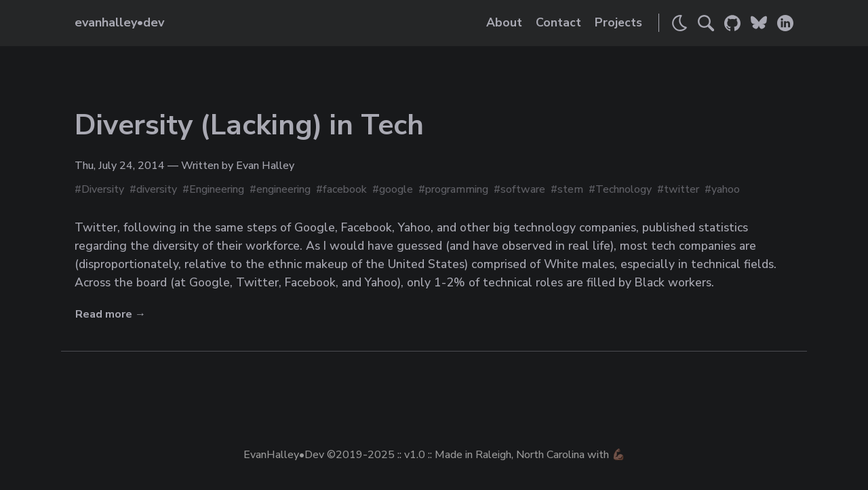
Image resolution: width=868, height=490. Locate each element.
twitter (682, 189)
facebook (345, 189)
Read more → (111, 314)
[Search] (706, 23)
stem (570, 189)
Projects (618, 22)
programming (457, 189)
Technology (624, 189)
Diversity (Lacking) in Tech (249, 125)
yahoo (726, 189)
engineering (283, 189)
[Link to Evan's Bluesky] (759, 23)
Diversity (103, 189)
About (504, 22)
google (396, 189)
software (523, 189)
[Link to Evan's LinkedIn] (785, 23)
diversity (157, 189)
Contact (558, 22)
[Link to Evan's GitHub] (732, 23)
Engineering (217, 189)
